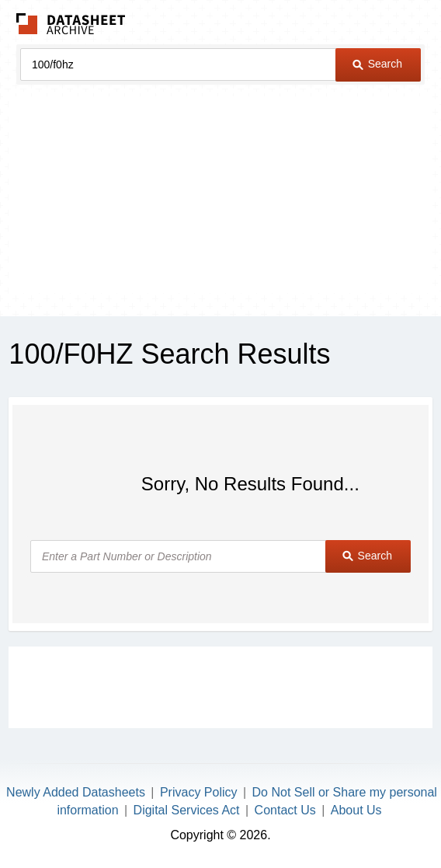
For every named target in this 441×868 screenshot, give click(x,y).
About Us (356, 810)
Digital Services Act (187, 810)
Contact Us (285, 810)
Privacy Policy (199, 792)
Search (377, 64)
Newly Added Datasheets (76, 792)
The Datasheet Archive (71, 24)
